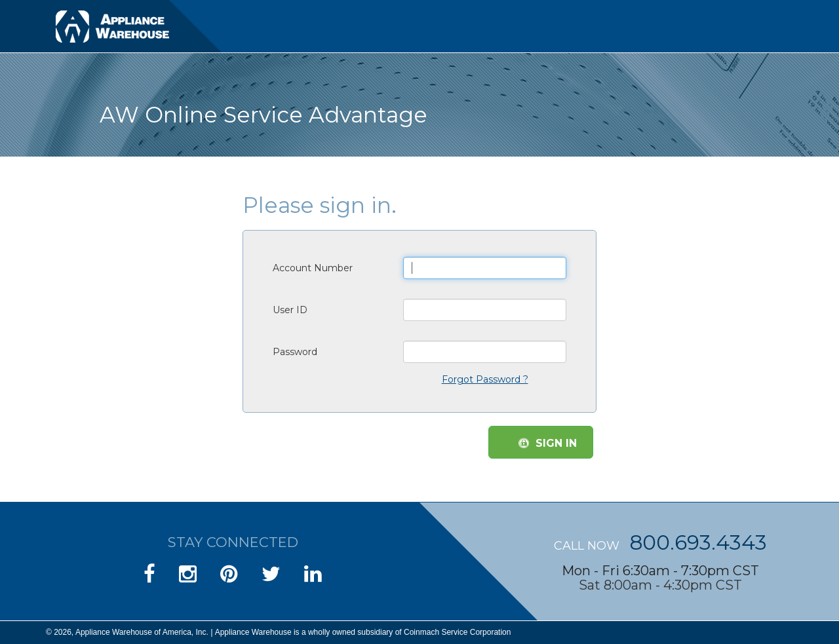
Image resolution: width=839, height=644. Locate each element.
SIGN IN (548, 443)
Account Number (313, 268)
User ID (290, 310)
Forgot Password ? (485, 379)
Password (295, 352)
